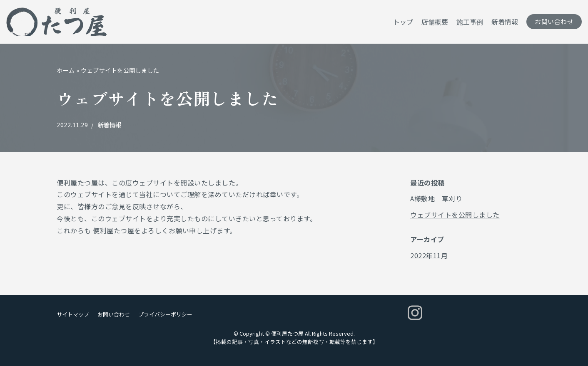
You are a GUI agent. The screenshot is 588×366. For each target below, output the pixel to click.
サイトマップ (73, 314)
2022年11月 (429, 255)
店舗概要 (435, 22)
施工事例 (470, 22)
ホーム (66, 70)
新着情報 (505, 22)
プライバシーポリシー (165, 314)
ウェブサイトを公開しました (455, 215)
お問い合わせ (554, 21)
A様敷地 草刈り (436, 198)
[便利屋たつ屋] (56, 22)
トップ (403, 22)
